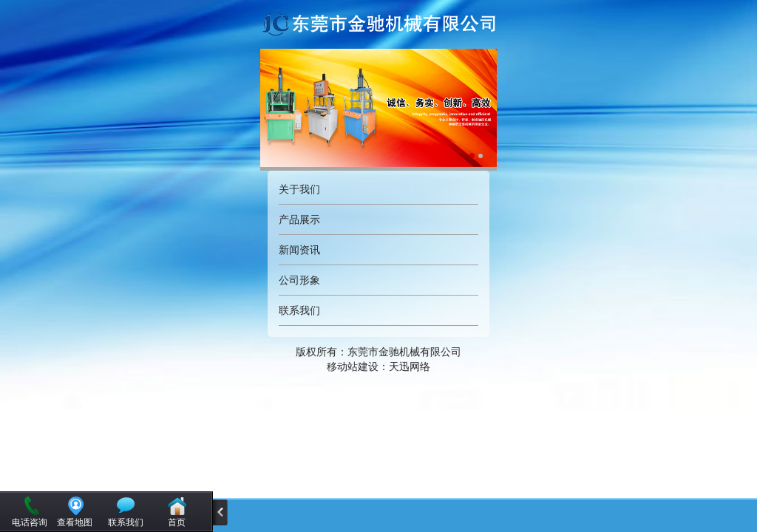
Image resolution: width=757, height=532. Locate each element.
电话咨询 (30, 522)
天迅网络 (410, 366)
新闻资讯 (299, 250)
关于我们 (299, 189)
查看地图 (75, 522)
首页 (177, 522)
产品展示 (299, 219)
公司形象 (299, 280)
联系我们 (299, 310)
